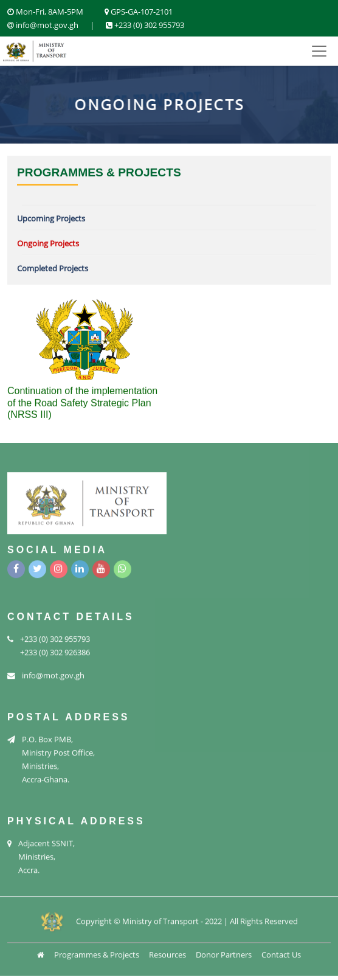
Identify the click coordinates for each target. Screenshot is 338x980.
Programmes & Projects (97, 953)
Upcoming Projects (51, 218)
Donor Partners (224, 953)
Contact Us (281, 953)
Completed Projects (53, 268)
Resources (167, 953)
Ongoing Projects (48, 243)
